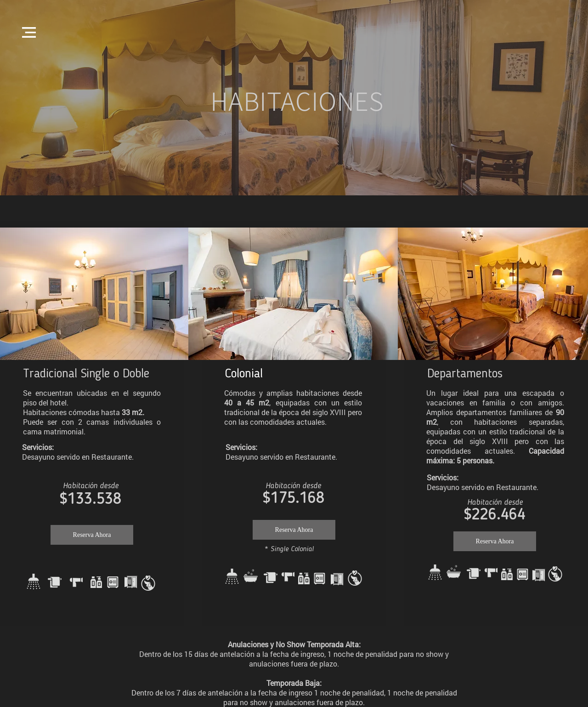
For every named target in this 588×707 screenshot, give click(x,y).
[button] (29, 32)
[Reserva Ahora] (92, 535)
